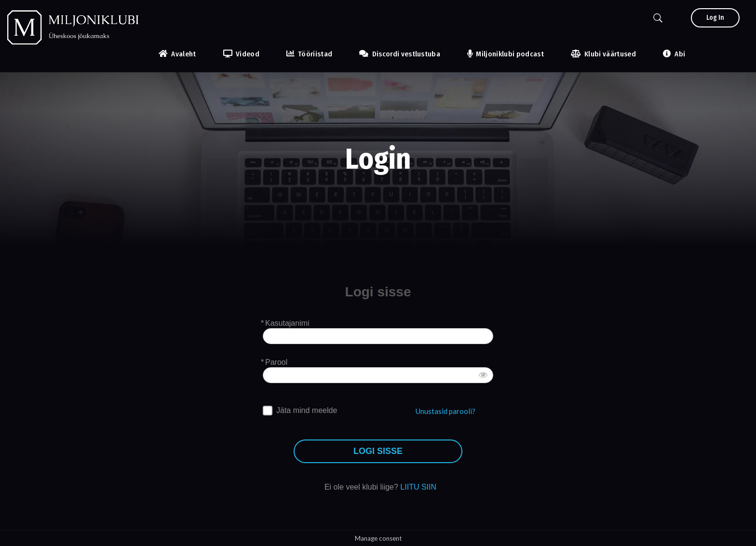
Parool (276, 362)
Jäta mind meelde (307, 410)
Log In (715, 18)
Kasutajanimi (287, 323)
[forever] (268, 411)
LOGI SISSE (378, 451)
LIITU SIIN (418, 487)
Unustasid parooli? (445, 411)
